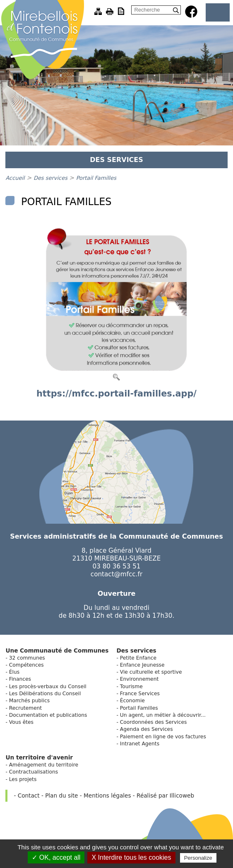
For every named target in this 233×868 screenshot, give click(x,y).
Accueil (15, 178)
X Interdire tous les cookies (131, 857)
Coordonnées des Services (154, 722)
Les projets (23, 779)
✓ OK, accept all (56, 857)
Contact (29, 795)
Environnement (139, 679)
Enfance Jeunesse (142, 665)
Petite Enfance (138, 658)
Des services (51, 178)
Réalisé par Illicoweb (165, 795)
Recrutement (25, 708)
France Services (140, 694)
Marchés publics (29, 701)
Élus (14, 672)
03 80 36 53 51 (117, 566)
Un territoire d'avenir (39, 757)
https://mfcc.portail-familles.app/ (116, 394)
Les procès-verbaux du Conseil (48, 687)
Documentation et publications (48, 715)
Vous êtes (21, 722)
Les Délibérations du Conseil (45, 694)
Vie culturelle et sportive (151, 672)
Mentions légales (107, 795)
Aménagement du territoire (44, 765)
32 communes (27, 658)
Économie (132, 701)
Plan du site (61, 795)
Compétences (26, 665)
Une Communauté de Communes (57, 650)
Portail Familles (96, 178)
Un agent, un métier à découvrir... (163, 715)
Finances (20, 679)
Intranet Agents (140, 744)
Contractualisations (34, 772)
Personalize (198, 858)
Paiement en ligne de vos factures (163, 737)
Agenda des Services (147, 729)
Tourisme (131, 687)
